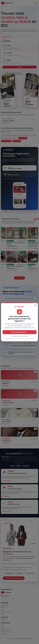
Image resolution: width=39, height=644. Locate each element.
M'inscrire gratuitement (20, 332)
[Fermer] (35, 305)
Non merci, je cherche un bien (19, 336)
